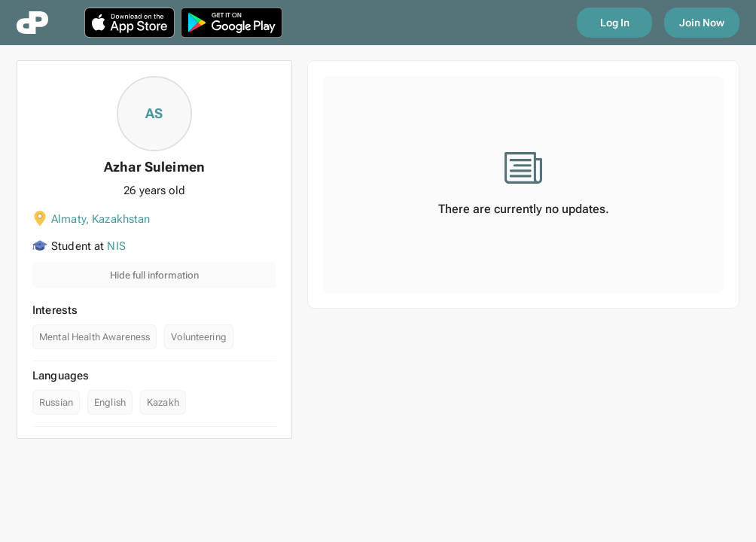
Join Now (702, 23)
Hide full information (154, 275)
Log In (615, 23)
